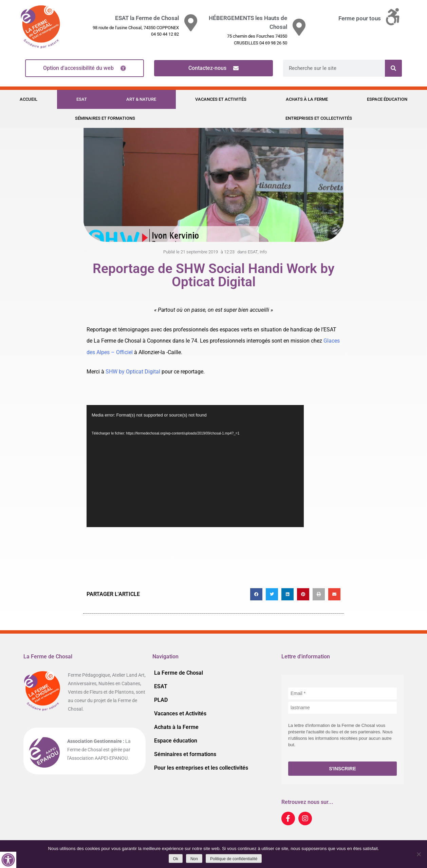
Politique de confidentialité (234, 859)
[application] (195, 466)
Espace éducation (387, 99)
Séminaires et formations (105, 118)
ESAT (82, 99)
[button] (256, 594)
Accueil (29, 99)
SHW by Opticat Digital (133, 372)
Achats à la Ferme (307, 99)
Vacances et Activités (221, 99)
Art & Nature (141, 99)
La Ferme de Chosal (179, 673)
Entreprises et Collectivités (319, 118)
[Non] (419, 854)
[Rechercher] (393, 68)
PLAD (161, 700)
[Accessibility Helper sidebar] (8, 860)
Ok (176, 859)
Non (194, 859)
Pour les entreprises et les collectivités (201, 768)
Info (263, 252)
